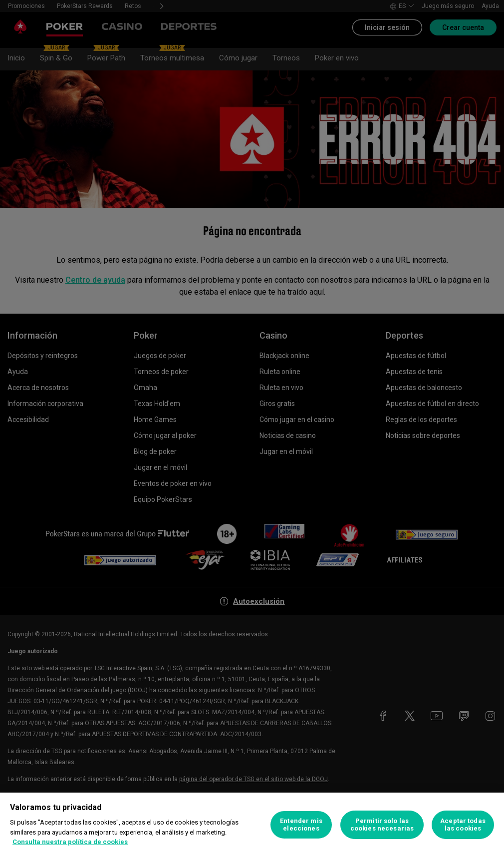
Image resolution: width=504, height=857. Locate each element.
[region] (252, 825)
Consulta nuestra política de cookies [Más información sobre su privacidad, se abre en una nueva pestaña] (70, 842)
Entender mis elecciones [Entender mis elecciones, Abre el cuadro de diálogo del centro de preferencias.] (301, 825)
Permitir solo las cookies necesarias (382, 825)
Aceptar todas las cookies (463, 825)
